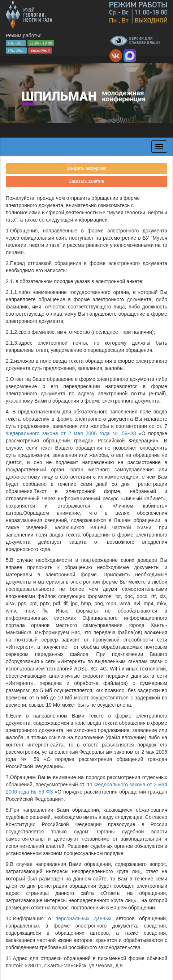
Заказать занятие (86, 181)
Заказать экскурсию (86, 168)
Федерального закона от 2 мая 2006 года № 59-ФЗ (71, 433)
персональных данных (84, 918)
